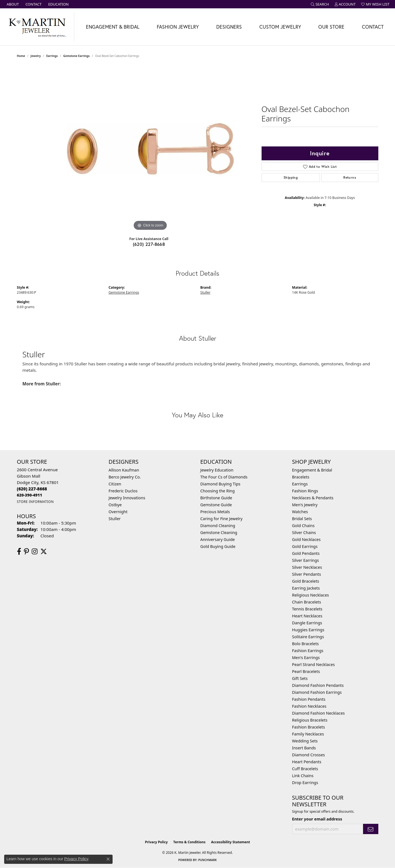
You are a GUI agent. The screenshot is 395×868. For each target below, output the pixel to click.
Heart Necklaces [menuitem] (307, 616)
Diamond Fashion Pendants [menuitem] (318, 685)
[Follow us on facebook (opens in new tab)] (19, 552)
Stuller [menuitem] (115, 519)
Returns (350, 177)
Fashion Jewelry (178, 27)
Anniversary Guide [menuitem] (218, 539)
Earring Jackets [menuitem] (306, 588)
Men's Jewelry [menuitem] (305, 505)
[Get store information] (35, 502)
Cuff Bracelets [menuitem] (305, 769)
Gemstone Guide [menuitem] (216, 505)
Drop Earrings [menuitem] (305, 783)
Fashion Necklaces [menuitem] (309, 706)
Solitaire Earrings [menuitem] (308, 637)
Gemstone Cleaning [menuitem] (219, 532)
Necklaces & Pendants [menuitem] (313, 498)
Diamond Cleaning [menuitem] (218, 526)
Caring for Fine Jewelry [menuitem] (222, 519)
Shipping (291, 177)
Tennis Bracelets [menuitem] (307, 609)
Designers (229, 27)
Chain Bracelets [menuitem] (307, 602)
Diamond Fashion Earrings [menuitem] (317, 692)
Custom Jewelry (280, 27)
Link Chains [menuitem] (303, 776)
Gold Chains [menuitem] (303, 526)
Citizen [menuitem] (115, 484)
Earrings (52, 56)
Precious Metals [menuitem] (215, 512)
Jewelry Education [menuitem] (217, 470)
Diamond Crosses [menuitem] (309, 755)
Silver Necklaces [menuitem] (307, 567)
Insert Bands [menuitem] (304, 748)
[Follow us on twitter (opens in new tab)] (44, 552)
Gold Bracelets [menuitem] (306, 581)
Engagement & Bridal (113, 27)
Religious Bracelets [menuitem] (310, 720)
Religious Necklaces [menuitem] (311, 595)
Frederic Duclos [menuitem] (123, 491)
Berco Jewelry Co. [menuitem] (125, 477)
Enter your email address (317, 819)
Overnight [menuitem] (118, 512)
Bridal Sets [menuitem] (302, 519)
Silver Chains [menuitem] (304, 532)
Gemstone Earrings (76, 56)
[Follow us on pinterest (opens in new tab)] (26, 552)
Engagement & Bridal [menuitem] (312, 470)
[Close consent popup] (108, 859)
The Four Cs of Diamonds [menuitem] (224, 477)
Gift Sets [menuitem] (300, 678)
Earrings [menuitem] (300, 484)
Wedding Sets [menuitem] (305, 741)
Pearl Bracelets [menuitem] (306, 671)
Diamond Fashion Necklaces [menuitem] (319, 713)
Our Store (331, 27)
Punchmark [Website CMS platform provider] (208, 860)
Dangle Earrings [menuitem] (307, 623)
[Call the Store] (32, 489)
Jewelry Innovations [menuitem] (127, 498)
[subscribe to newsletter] (371, 829)
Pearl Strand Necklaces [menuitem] (314, 664)
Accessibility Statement (230, 842)
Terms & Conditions (189, 842)
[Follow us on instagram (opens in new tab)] (35, 552)
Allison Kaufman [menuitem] (124, 470)
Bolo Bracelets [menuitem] (305, 644)
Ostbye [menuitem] (115, 505)
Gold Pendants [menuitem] (306, 553)
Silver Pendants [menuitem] (307, 574)
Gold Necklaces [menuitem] (306, 539)
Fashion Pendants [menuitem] (309, 699)
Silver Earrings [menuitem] (306, 560)
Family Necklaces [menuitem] (308, 734)
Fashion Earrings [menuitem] (308, 651)
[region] (150, 149)
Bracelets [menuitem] (301, 477)
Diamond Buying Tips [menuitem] (220, 484)
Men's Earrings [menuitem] (306, 658)
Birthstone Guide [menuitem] (216, 498)
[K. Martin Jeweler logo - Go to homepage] (37, 27)
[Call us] (30, 495)
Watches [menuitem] (300, 512)
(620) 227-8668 (149, 244)
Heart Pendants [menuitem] (307, 762)
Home (21, 56)
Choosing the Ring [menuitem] (218, 491)
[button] (320, 4)
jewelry (36, 56)
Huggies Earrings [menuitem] (308, 630)
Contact (373, 27)
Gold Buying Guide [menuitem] (218, 546)
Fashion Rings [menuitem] (305, 491)
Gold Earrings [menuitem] (305, 546)
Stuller (206, 292)
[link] (12, 4)
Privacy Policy (156, 842)
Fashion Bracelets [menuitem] (309, 727)
